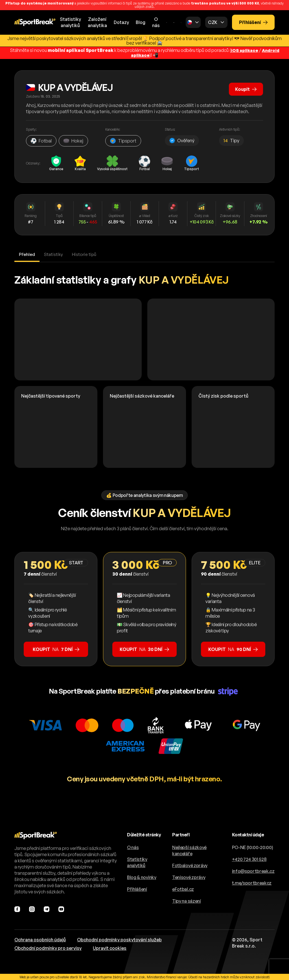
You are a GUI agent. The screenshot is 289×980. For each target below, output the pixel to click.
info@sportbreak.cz (253, 871)
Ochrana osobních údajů (40, 939)
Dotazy (121, 22)
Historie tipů (86, 254)
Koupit (245, 88)
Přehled (27, 254)
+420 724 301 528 (249, 859)
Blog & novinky (142, 877)
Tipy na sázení (187, 900)
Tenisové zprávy (189, 877)
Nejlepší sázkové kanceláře (189, 850)
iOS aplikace (243, 50)
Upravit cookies (110, 948)
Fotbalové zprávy (190, 865)
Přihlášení (253, 22)
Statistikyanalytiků (70, 22)
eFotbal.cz (183, 889)
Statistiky (54, 254)
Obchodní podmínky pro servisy (48, 948)
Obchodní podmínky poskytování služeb (119, 939)
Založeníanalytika (97, 22)
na (56, 649)
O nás (156, 22)
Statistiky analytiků (137, 862)
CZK (213, 22)
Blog (141, 22)
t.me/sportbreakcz (252, 882)
